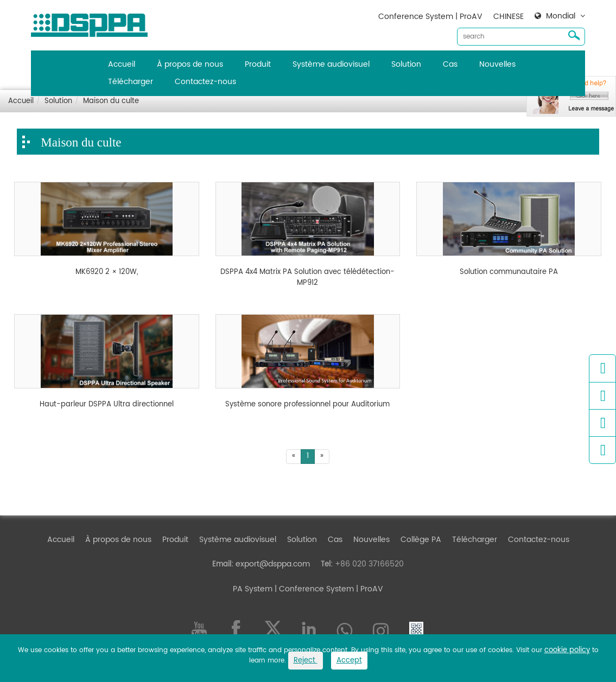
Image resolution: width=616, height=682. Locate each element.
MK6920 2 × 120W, (107, 272)
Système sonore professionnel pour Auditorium (307, 405)
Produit (258, 64)
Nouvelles (497, 64)
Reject (306, 661)
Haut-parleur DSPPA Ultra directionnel (107, 405)
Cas (450, 64)
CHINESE (509, 17)
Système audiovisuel (331, 64)
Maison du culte (111, 101)
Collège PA (421, 540)
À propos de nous (190, 64)
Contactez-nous (205, 82)
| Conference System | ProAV (328, 589)
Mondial (561, 16)
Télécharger (131, 82)
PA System (253, 589)
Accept (349, 661)
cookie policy (567, 650)
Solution (406, 64)
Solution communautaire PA (509, 272)
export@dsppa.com (273, 564)
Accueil (122, 64)
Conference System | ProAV (430, 17)
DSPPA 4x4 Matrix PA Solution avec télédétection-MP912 (307, 278)
